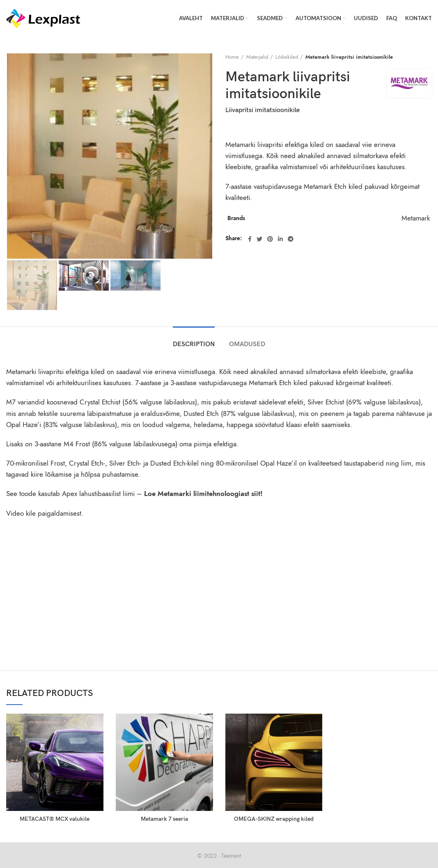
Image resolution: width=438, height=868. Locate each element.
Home (232, 57)
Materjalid (257, 57)
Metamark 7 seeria (164, 819)
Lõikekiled (287, 57)
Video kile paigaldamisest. (45, 513)
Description (194, 344)
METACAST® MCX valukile (55, 819)
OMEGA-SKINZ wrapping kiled (274, 819)
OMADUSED (247, 344)
